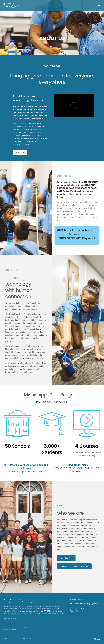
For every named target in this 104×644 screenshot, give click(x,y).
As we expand (11, 363)
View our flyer (20, 153)
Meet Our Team (66, 558)
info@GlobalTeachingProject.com (87, 604)
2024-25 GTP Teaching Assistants (74, 566)
